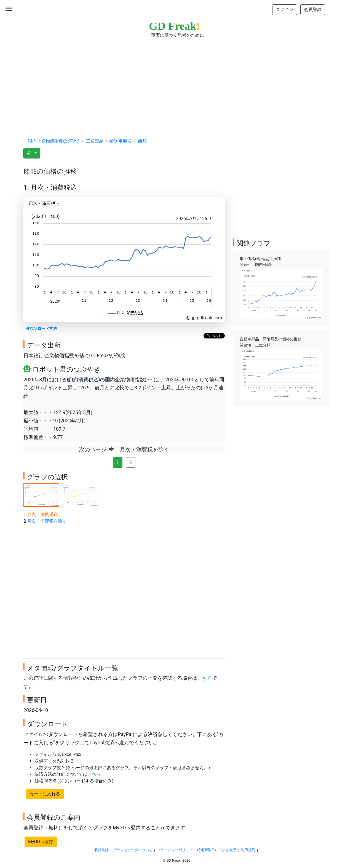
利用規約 (248, 850)
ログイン (285, 10)
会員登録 (313, 10)
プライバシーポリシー (175, 850)
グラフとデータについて (133, 850)
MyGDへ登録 (41, 842)
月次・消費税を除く (47, 521)
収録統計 (101, 850)
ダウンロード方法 (41, 329)
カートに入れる (45, 794)
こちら (205, 678)
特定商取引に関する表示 (217, 850)
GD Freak (174, 26)
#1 (30, 153)
